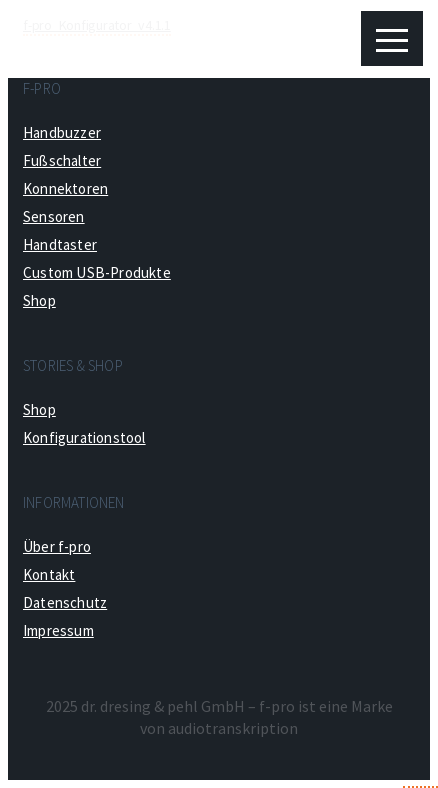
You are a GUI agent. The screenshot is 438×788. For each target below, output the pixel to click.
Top (420, 769)
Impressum (58, 630)
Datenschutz (65, 602)
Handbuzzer (62, 132)
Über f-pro (57, 546)
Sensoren (54, 216)
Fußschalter (62, 160)
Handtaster (60, 244)
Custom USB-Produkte (97, 272)
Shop (39, 300)
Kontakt (49, 574)
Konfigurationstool (84, 437)
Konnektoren (65, 188)
